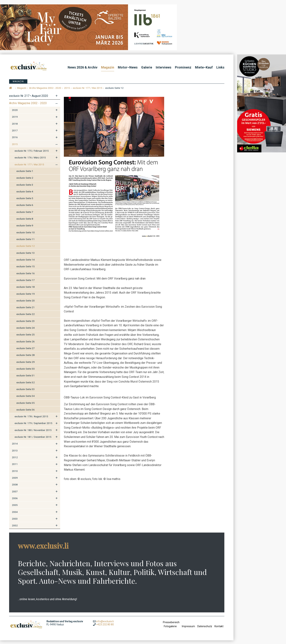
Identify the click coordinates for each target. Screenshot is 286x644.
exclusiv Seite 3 (25, 188)
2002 (15, 529)
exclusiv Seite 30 (26, 372)
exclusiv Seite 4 (25, 195)
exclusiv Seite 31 (26, 379)
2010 (15, 474)
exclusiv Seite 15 (26, 270)
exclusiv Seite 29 (26, 365)
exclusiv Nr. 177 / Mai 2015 (29, 168)
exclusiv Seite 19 (26, 297)
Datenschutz (205, 630)
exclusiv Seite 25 (26, 338)
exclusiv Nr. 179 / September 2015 (33, 427)
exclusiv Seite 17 (26, 284)
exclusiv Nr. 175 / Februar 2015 (32, 154)
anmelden (166, 635)
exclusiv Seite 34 (26, 399)
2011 (15, 468)
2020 (15, 113)
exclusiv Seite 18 (26, 290)
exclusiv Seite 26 (26, 345)
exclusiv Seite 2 (25, 181)
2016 (15, 141)
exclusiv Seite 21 (26, 311)
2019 (15, 120)
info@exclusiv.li (105, 625)
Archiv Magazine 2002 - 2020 (28, 107)
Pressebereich (171, 626)
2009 (15, 481)
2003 (15, 522)
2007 (15, 495)
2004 (15, 515)
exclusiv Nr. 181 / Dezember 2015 (33, 440)
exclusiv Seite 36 (26, 413)
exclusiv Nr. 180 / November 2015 (33, 434)
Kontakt (219, 630)
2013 (15, 454)
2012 (15, 461)
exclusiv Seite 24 (26, 331)
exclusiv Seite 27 (26, 352)
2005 (15, 508)
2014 (15, 447)
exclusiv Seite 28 (26, 359)
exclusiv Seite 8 (25, 222)
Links (220, 67)
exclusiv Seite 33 (26, 393)
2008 (15, 488)
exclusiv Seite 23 (26, 324)
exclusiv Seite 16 (26, 277)
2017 (15, 134)
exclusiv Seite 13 (26, 256)
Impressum (188, 630)
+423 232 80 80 (105, 628)
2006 (15, 502)
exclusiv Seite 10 (26, 236)
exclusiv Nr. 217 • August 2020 (29, 99)
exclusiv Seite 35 (26, 406)
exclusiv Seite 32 (26, 386)
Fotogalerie (170, 630)
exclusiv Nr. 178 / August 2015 (31, 420)
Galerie (147, 67)
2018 (15, 127)
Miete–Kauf (204, 67)
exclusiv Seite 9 (25, 229)
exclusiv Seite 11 (26, 243)
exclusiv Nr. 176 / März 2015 (30, 161)
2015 (15, 148)
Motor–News (128, 67)
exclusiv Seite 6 (25, 209)
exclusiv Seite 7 (25, 215)
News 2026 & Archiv (83, 67)
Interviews (164, 67)
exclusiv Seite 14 (26, 263)
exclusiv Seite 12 (26, 250)
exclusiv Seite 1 (25, 174)
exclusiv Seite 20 (26, 304)
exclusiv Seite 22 (26, 318)
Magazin (108, 67)
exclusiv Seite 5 (25, 202)
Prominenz (183, 67)
